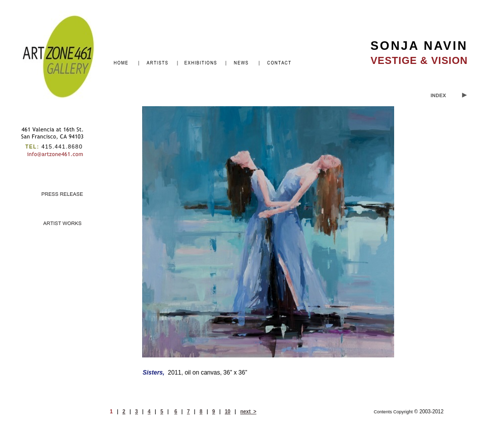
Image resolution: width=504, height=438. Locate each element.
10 (228, 412)
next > (248, 412)
